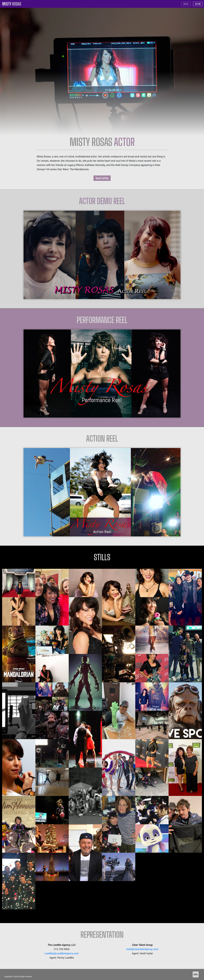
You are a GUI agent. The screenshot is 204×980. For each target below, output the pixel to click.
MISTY (12, 4)
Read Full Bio (102, 178)
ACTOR (198, 4)
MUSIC (187, 4)
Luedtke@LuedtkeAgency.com (62, 953)
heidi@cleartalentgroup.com (142, 949)
